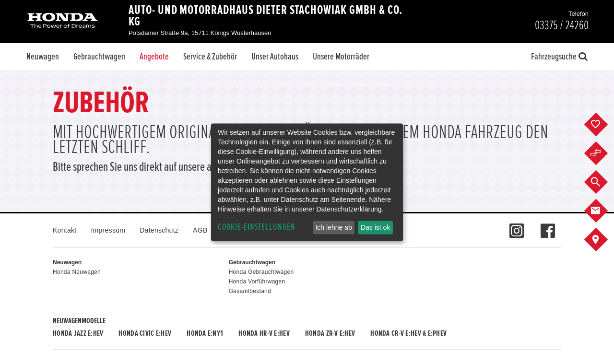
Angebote (154, 57)
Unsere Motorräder (341, 57)
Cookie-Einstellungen (257, 227)
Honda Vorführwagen (257, 282)
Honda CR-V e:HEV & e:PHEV (408, 333)
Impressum (108, 230)
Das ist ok (375, 227)
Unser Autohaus (275, 57)
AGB (200, 230)
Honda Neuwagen (77, 272)
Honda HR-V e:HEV (264, 333)
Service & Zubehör (210, 57)
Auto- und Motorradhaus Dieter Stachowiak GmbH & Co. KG (265, 16)
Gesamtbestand (250, 291)
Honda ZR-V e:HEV (330, 333)
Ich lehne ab (333, 227)
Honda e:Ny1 (205, 333)
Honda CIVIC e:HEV (145, 333)
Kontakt (65, 230)
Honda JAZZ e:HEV (78, 333)
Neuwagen (43, 57)
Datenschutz (159, 230)
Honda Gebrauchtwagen (261, 272)
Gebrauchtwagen (99, 57)
